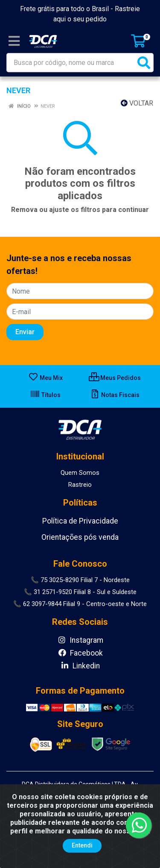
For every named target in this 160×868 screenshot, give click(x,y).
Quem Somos (80, 473)
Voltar (137, 103)
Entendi (82, 845)
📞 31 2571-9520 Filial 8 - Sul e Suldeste (80, 592)
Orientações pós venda (80, 537)
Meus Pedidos (115, 378)
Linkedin (80, 666)
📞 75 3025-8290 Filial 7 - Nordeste (80, 580)
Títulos (45, 395)
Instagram (80, 640)
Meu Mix (45, 378)
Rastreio (80, 485)
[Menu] (14, 41)
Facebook (80, 653)
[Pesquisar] (144, 63)
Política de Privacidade (80, 521)
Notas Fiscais (115, 395)
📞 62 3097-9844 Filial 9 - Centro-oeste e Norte (80, 604)
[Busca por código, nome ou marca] (71, 63)
